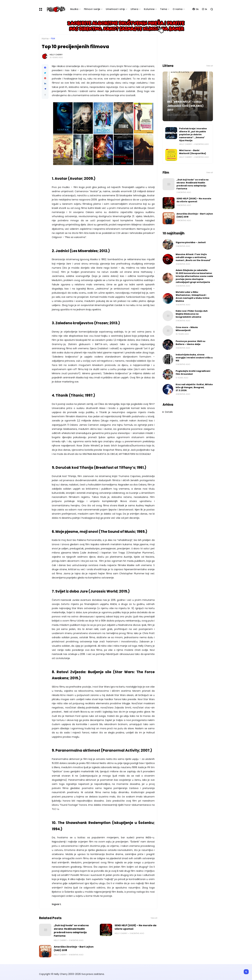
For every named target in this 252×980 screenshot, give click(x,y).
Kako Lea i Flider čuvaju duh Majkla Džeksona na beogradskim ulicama (192, 314)
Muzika (74, 9)
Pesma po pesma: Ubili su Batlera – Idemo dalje (190, 343)
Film (53, 39)
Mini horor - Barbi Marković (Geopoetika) (193, 152)
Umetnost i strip (115, 9)
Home (45, 39)
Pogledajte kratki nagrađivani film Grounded (193, 372)
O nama (178, 9)
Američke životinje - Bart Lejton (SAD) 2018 (74, 948)
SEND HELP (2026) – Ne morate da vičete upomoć (135, 927)
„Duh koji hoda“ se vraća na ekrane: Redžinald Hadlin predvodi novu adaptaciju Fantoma (71, 931)
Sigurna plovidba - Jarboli (191, 242)
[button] (45, 95)
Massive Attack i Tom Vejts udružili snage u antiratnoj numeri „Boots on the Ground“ (193, 257)
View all (154, 918)
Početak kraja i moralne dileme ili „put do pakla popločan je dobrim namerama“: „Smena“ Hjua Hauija (193, 134)
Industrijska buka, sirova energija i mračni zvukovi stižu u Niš (194, 358)
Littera (134, 9)
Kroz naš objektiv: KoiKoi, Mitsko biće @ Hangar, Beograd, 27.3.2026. (194, 387)
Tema (164, 9)
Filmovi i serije (92, 9)
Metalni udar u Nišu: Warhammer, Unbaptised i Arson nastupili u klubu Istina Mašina (192, 297)
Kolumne (149, 9)
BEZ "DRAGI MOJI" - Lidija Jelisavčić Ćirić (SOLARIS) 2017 (185, 106)
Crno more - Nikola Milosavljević (187, 329)
